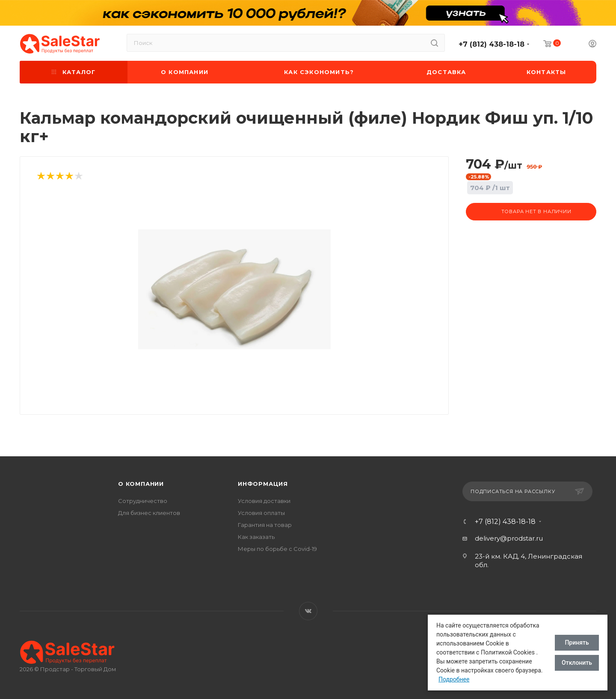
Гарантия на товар (265, 525)
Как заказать (256, 537)
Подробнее (454, 679)
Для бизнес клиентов (149, 513)
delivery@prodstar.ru (509, 538)
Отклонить (577, 663)
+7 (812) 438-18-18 (492, 44)
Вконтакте (308, 611)
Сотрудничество (143, 501)
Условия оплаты (261, 513)
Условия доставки (264, 501)
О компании (141, 484)
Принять (577, 642)
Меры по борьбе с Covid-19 (277, 549)
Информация (263, 484)
